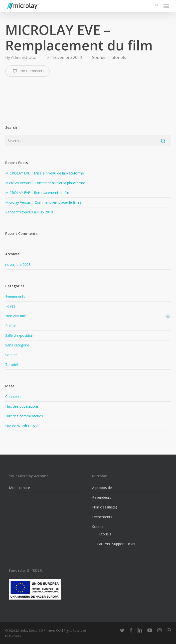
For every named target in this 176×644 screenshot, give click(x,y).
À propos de (102, 488)
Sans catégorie (17, 345)
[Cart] (156, 6)
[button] (166, 6)
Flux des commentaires (24, 416)
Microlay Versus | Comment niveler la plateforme (45, 183)
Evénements (15, 296)
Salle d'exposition (19, 335)
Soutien (99, 57)
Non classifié (88, 316)
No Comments (27, 71)
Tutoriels (117, 57)
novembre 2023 (18, 264)
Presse (11, 326)
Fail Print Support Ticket (116, 544)
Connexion (14, 397)
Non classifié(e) (105, 507)
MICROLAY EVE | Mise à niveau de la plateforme (45, 173)
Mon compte (19, 488)
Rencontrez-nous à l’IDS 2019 (29, 212)
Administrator (24, 57)
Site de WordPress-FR (23, 426)
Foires (10, 306)
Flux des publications (22, 406)
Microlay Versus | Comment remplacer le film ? (43, 202)
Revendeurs (102, 497)
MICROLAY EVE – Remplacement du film (38, 193)
